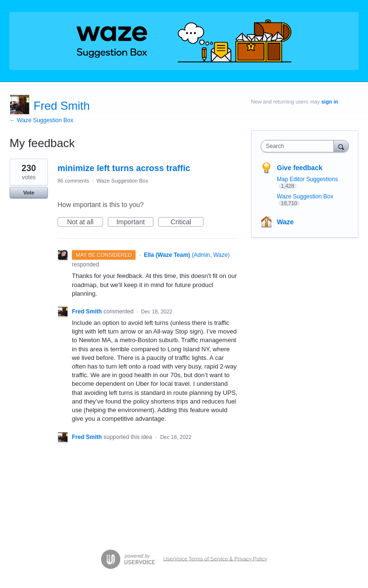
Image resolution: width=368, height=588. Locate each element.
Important (135, 222)
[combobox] (299, 146)
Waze (285, 222)
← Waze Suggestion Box (41, 120)
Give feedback (300, 168)
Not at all (85, 222)
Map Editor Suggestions (307, 179)
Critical (187, 222)
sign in (330, 102)
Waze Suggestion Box (122, 181)
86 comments (73, 181)
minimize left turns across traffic (124, 168)
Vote (29, 193)
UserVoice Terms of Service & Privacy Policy (215, 558)
